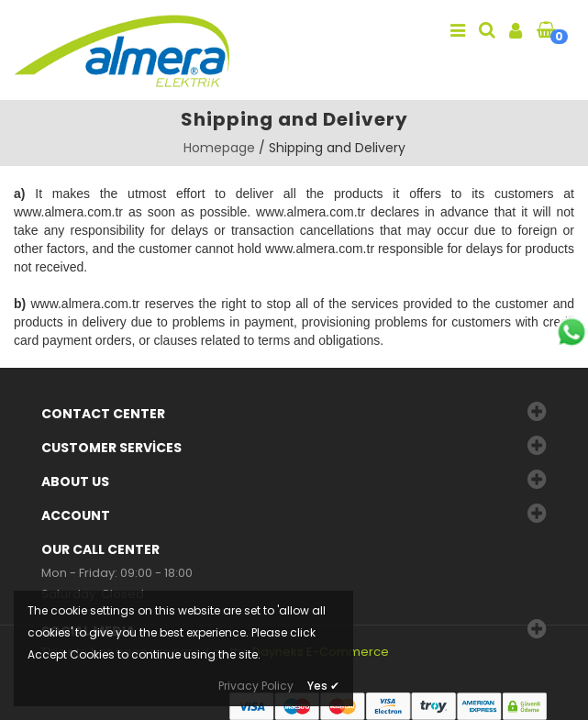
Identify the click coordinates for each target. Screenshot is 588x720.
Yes (323, 686)
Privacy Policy (256, 686)
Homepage (219, 148)
